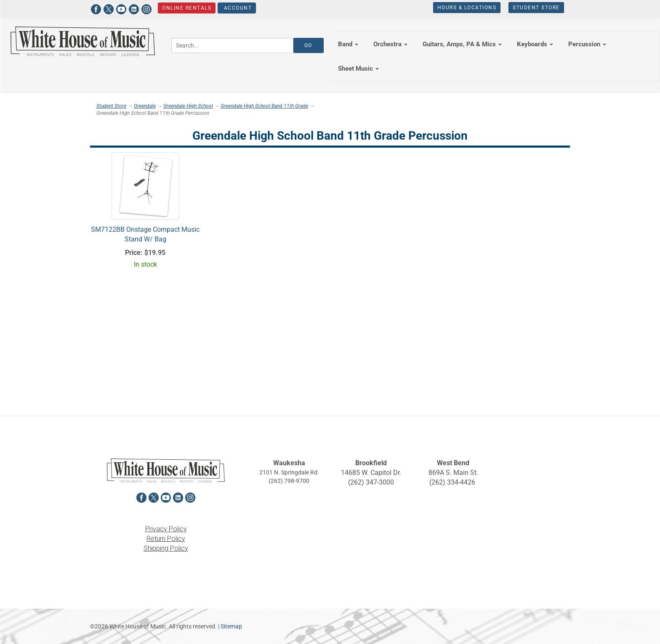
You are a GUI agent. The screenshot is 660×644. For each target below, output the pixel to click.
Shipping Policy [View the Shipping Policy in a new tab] (166, 548)
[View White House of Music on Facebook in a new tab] (96, 8)
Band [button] (348, 44)
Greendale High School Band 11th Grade (264, 106)
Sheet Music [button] (358, 69)
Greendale (145, 106)
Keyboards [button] (535, 44)
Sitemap (231, 626)
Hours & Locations (467, 8)
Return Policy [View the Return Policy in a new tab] (166, 539)
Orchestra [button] (390, 44)
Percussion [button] (587, 44)
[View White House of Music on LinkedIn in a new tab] (133, 8)
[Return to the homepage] (82, 41)
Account (237, 8)
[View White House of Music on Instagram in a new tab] (146, 8)
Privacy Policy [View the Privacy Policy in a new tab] (166, 529)
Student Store (536, 8)
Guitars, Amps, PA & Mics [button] (462, 44)
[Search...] (232, 45)
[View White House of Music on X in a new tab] (108, 8)
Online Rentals (187, 8)
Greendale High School (188, 106)
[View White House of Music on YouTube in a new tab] (121, 8)
